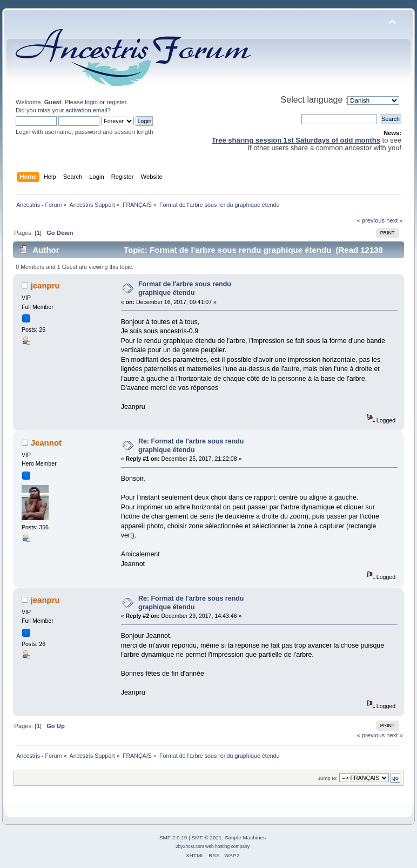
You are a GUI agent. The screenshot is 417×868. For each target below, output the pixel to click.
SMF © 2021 (207, 837)
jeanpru (45, 285)
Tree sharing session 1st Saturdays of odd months (296, 140)
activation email (86, 110)
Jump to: (328, 778)
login (91, 102)
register (116, 102)
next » (395, 220)
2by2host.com (190, 846)
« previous (371, 220)
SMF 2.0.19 (173, 837)
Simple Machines (245, 837)
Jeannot (46, 443)
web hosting (217, 846)
